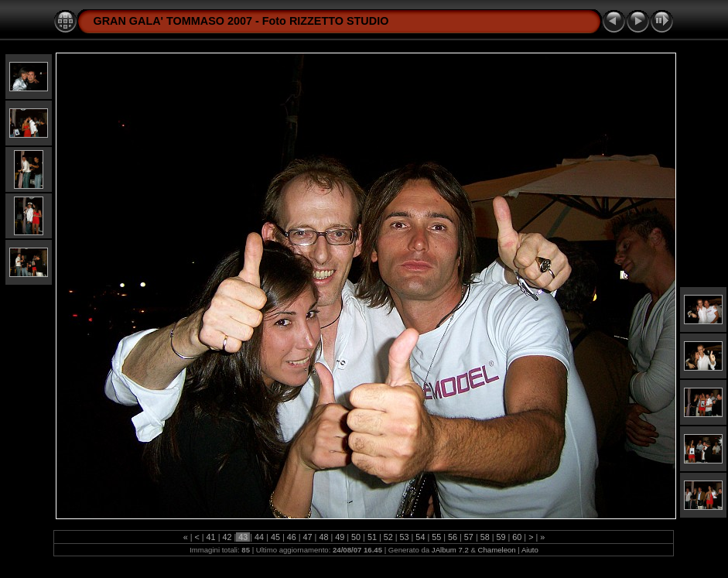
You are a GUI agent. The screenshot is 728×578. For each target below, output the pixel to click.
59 (501, 537)
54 (420, 537)
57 (469, 537)
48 (323, 537)
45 (275, 537)
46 (292, 537)
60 (517, 537)
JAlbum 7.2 (450, 550)
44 (259, 537)
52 (388, 537)
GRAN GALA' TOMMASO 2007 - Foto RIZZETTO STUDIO (241, 21)
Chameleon (497, 550)
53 (405, 537)
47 (308, 537)
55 (436, 537)
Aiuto (530, 550)
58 (485, 537)
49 (340, 537)
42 (227, 537)
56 (453, 537)
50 (356, 537)
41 (211, 537)
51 (372, 537)
